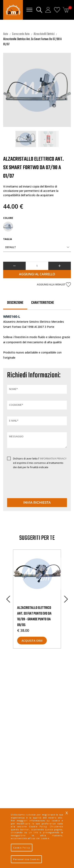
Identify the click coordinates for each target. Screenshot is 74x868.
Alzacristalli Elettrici (44, 34)
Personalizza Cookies (26, 859)
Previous (8, 599)
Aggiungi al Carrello (37, 274)
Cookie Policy (22, 848)
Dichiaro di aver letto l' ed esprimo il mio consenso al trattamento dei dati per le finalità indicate (40, 463)
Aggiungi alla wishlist (54, 285)
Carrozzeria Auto (21, 34)
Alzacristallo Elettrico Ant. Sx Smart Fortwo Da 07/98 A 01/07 (32, 42)
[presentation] (30, 487)
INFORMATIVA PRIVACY (53, 458)
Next (66, 599)
